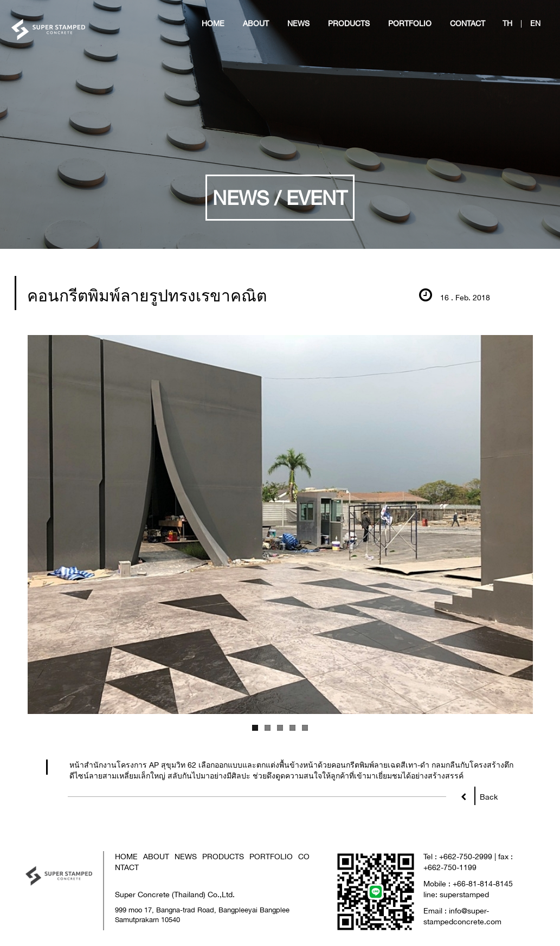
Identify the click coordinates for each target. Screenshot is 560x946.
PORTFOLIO (271, 856)
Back (486, 794)
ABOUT (156, 856)
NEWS (186, 856)
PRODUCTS (223, 856)
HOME (126, 856)
